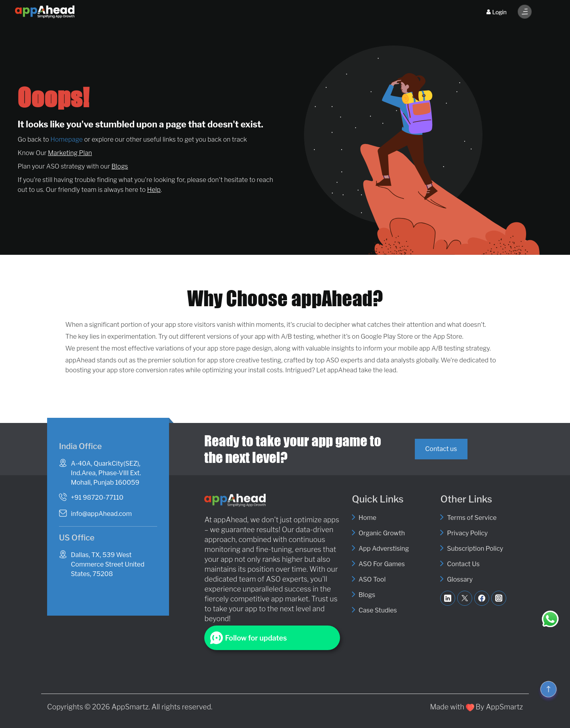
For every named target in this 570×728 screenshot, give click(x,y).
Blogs (120, 166)
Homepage (66, 139)
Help (154, 190)
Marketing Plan (70, 153)
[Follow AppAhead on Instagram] (499, 598)
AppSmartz (130, 707)
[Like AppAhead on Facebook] (482, 598)
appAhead (230, 520)
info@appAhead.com (101, 514)
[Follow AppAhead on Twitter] (465, 598)
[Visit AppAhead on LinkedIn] (448, 598)
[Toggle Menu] (525, 12)
